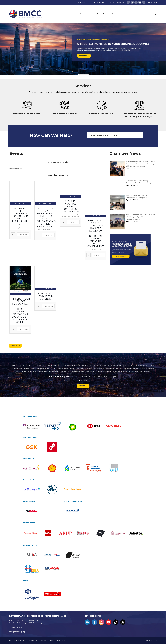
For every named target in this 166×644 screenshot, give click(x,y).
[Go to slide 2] (82, 381)
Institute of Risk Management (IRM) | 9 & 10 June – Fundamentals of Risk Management (46, 217)
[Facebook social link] (128, 2)
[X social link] (132, 2)
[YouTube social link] (140, 2)
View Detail (23, 234)
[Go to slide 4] (86, 381)
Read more (83, 386)
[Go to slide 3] (84, 381)
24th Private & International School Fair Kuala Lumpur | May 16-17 (21, 216)
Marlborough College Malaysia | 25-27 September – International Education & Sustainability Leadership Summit (21, 310)
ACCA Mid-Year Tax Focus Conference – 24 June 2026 (70, 206)
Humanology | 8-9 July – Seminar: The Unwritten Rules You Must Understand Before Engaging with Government (96, 233)
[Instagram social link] (136, 2)
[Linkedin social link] (144, 2)
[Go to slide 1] (80, 381)
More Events (15, 346)
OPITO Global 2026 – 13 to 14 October (45, 296)
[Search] (156, 14)
